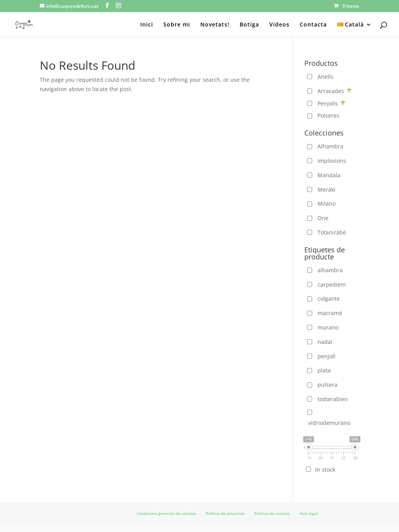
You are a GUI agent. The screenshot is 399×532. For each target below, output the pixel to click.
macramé (330, 313)
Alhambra (330, 146)
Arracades (331, 91)
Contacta (313, 25)
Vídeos (279, 25)
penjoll (327, 356)
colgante (329, 299)
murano (328, 327)
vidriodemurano (329, 423)
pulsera (327, 385)
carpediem (332, 284)
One (323, 218)
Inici (147, 25)
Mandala (329, 175)
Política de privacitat (225, 513)
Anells (326, 77)
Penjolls (328, 103)
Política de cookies (272, 513)
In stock (325, 469)
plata (324, 370)
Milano (327, 203)
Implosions (332, 161)
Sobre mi (177, 25)
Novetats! (215, 25)
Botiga (249, 25)
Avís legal (309, 513)
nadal (325, 342)
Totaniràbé (332, 232)
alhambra (330, 270)
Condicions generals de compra (166, 513)
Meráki (327, 189)
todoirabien (333, 399)
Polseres (328, 115)
